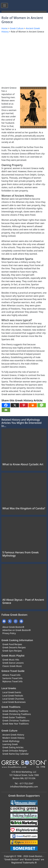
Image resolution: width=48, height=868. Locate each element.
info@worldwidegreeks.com (24, 787)
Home (4, 28)
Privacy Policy (9, 633)
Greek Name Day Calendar (16, 754)
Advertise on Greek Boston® (17, 630)
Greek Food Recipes (12, 644)
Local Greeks (9, 688)
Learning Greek (10, 744)
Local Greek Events (12, 692)
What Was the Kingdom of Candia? (24, 508)
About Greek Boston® (13, 627)
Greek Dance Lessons (13, 663)
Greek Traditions (11, 707)
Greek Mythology (11, 741)
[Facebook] (6, 405)
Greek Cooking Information (17, 640)
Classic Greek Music (12, 666)
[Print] (33, 405)
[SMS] (42, 405)
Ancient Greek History (13, 735)
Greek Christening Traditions (17, 714)
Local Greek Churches (13, 699)
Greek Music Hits (11, 660)
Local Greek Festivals (13, 696)
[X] (15, 405)
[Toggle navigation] (4, 5)
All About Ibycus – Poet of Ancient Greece (23, 601)
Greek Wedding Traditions (15, 711)
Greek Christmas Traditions (16, 720)
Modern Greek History (13, 738)
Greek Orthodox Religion (15, 751)
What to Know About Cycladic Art (23, 464)
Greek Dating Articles (13, 747)
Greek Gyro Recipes (12, 651)
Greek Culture (17, 28)
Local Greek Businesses (14, 702)
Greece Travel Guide (13, 671)
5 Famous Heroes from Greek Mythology (21, 554)
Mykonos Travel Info (12, 681)
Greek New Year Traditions (15, 724)
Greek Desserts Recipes (14, 647)
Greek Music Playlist (13, 656)
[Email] (6, 410)
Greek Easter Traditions (14, 717)
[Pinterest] (24, 405)
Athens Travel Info (11, 675)
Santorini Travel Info (12, 678)
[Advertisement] (24, 59)
